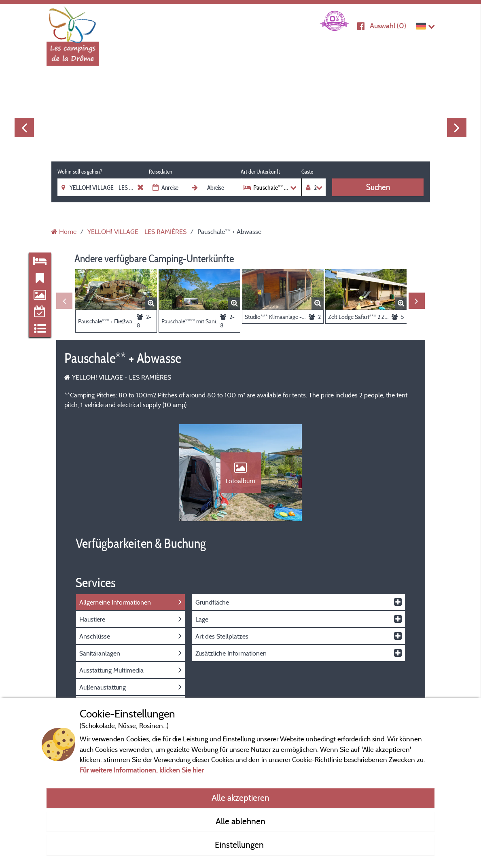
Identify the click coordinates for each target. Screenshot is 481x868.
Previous (24, 127)
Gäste (307, 172)
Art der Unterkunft (260, 172)
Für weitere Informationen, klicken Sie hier (142, 770)
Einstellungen (240, 845)
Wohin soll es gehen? (80, 172)
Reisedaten (161, 172)
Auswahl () (388, 26)
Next (457, 127)
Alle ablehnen (240, 821)
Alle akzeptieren (240, 798)
